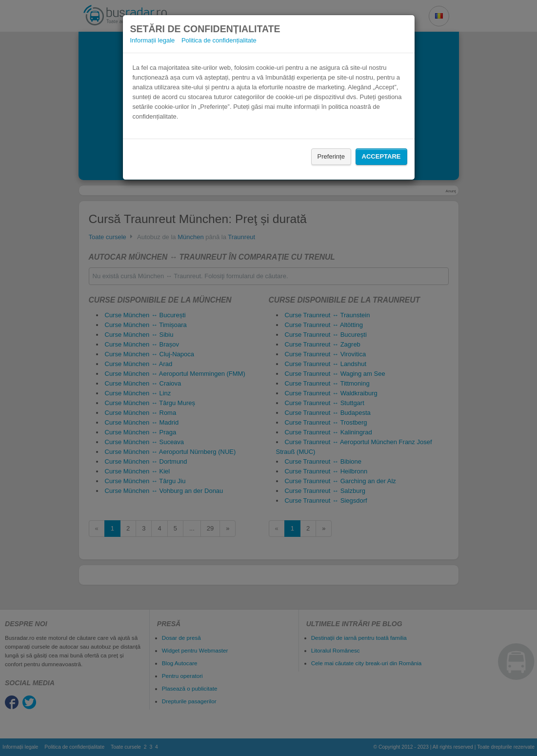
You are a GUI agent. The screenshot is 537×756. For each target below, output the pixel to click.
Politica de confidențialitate (219, 40)
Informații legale (153, 40)
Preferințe (331, 156)
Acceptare (381, 156)
